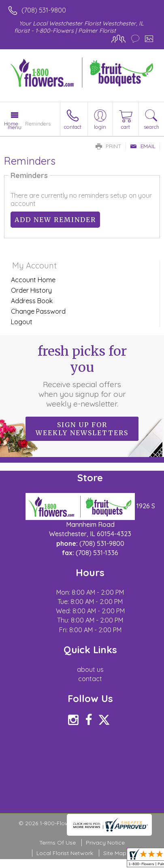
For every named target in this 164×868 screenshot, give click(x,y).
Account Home (33, 280)
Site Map (115, 853)
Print (109, 146)
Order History (31, 290)
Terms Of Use (58, 843)
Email (143, 146)
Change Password (38, 311)
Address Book (32, 301)
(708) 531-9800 (44, 10)
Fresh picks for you (82, 376)
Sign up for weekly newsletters (82, 429)
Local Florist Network (65, 853)
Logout (22, 322)
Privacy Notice (105, 843)
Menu (15, 127)
